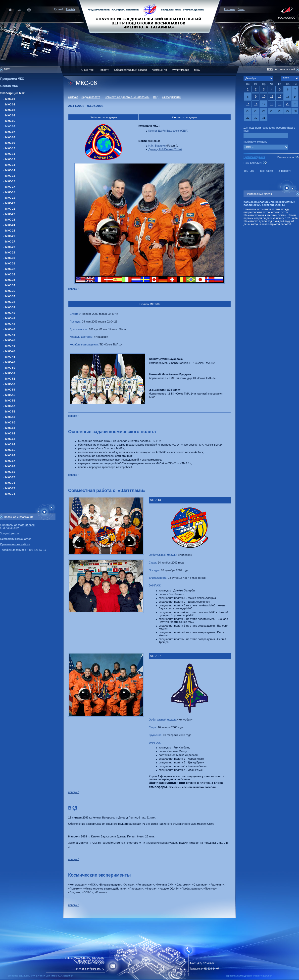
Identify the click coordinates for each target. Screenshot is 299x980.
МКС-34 (10, 280)
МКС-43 (10, 329)
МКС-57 (10, 406)
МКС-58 (10, 411)
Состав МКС (9, 86)
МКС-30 (10, 258)
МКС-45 (10, 340)
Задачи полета (91, 97)
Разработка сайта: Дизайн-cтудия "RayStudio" (248, 976)
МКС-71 (10, 483)
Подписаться (286, 157)
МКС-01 (10, 99)
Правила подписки (254, 157)
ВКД (156, 97)
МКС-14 (10, 170)
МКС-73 (10, 494)
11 (272, 97)
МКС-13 (10, 165)
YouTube (249, 171)
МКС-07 (10, 132)
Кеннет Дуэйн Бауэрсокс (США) (169, 131)
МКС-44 (10, 335)
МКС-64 (10, 444)
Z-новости (285, 171)
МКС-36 (10, 291)
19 (280, 104)
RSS (270, 69)
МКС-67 (10, 461)
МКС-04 (10, 115)
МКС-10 (10, 148)
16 (256, 104)
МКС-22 (10, 214)
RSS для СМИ (252, 163)
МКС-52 (10, 379)
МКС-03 (10, 110)
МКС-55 (10, 395)
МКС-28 (10, 247)
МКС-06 (10, 126)
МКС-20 (10, 203)
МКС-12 (10, 159)
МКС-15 (10, 176)
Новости (104, 70)
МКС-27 (10, 242)
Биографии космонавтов (16, 539)
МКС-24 (10, 225)
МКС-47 (10, 351)
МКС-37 (10, 296)
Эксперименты (172, 97)
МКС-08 (10, 137)
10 (264, 97)
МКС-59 (10, 417)
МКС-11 (10, 154)
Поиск (241, 9)
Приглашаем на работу (15, 544)
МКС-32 (10, 269)
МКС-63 (10, 439)
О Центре (87, 70)
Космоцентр (159, 70)
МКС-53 (10, 384)
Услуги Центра (10, 533)
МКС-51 (10, 373)
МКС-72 (10, 488)
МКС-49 (10, 362)
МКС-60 (10, 422)
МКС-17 (10, 187)
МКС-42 (10, 324)
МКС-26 (10, 236)
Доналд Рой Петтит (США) (165, 149)
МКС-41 (10, 318)
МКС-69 (10, 472)
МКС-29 (10, 252)
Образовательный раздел (130, 70)
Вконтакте (266, 171)
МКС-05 (10, 121)
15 (248, 104)
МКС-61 (10, 428)
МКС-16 (10, 181)
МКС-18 (10, 192)
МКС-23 (10, 220)
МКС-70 (10, 477)
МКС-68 (10, 466)
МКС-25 (10, 231)
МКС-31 (10, 263)
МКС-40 (10, 313)
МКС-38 (10, 302)
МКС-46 (10, 346)
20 (288, 104)
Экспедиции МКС (13, 93)
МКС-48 (10, 357)
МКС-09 (10, 143)
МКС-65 (10, 450)
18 (272, 104)
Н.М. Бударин (157, 146)
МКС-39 (10, 307)
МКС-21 (10, 209)
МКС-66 (10, 455)
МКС (197, 70)
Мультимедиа (180, 70)
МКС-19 (10, 198)
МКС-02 (10, 104)
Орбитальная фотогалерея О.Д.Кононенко (17, 526)
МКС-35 (10, 285)
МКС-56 (10, 401)
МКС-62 (10, 433)
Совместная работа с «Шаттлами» (127, 97)
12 (280, 97)
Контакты (229, 9)
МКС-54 (10, 390)
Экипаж (73, 97)
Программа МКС (12, 79)
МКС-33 (10, 274)
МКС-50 (10, 368)
